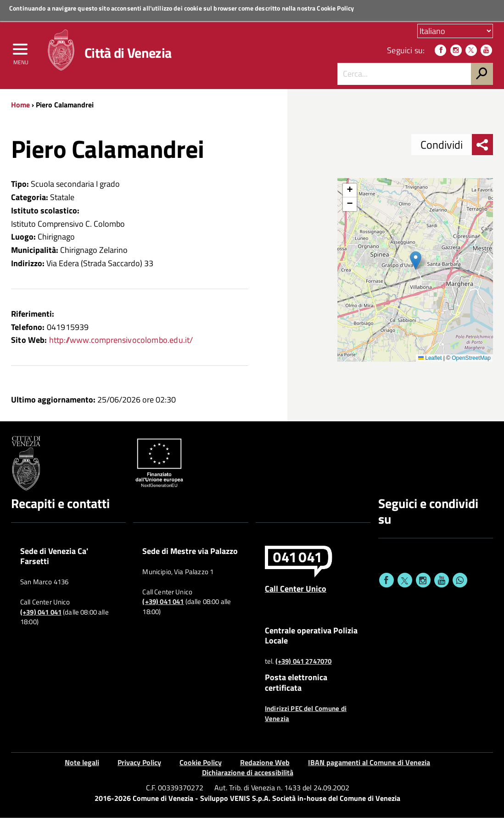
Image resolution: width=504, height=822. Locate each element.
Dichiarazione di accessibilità (248, 777)
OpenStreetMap (471, 362)
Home (20, 109)
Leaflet (430, 362)
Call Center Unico (296, 592)
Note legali (82, 766)
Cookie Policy (335, 8)
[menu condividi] (482, 149)
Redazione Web (265, 766)
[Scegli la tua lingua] (455, 31)
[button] (416, 265)
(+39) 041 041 (41, 616)
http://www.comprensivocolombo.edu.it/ (121, 344)
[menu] (21, 54)
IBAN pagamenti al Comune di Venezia (369, 766)
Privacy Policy (139, 766)
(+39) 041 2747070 (304, 665)
